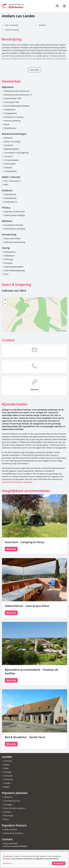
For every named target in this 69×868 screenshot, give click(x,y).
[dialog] (34, 860)
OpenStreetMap (61, 331)
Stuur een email (11, 843)
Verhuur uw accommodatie (15, 846)
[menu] (64, 6)
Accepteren (59, 863)
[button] (5, 300)
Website (35, 389)
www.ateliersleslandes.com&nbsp (17, 482)
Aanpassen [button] (7, 863)
